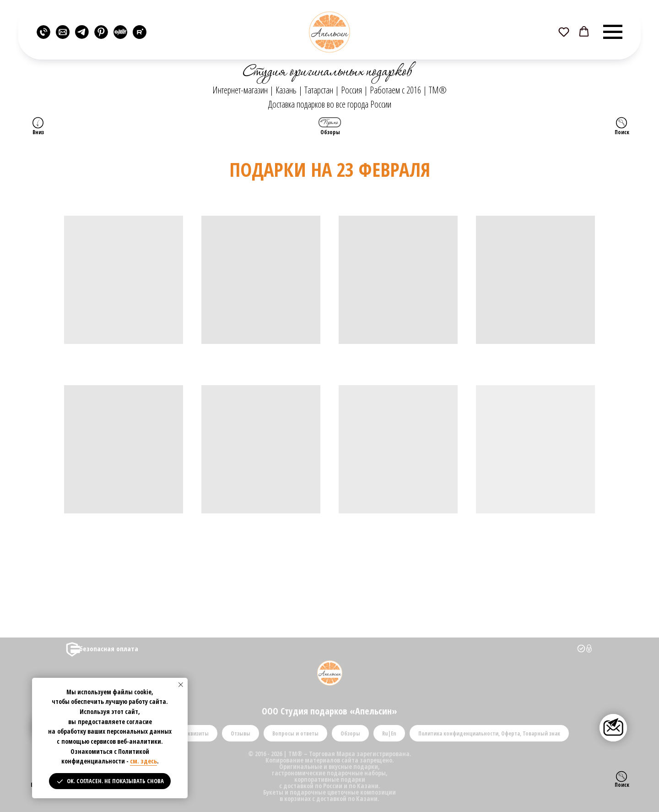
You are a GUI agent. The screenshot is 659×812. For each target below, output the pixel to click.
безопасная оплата (109, 649)
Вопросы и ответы (295, 733)
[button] (564, 32)
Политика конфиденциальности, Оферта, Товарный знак (489, 733)
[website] (43, 32)
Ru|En (389, 733)
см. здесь (143, 761)
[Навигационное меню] (613, 32)
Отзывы (240, 733)
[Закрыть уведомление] (181, 685)
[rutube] (140, 32)
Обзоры (350, 733)
